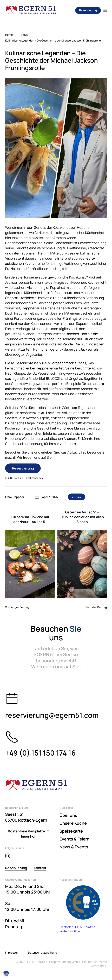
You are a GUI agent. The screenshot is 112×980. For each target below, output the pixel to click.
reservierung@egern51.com (52, 715)
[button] (105, 10)
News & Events (74, 847)
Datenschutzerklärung (43, 953)
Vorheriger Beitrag (17, 607)
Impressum (12, 953)
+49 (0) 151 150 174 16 (40, 753)
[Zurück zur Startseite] (31, 10)
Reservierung (88, 10)
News (25, 35)
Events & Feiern (74, 839)
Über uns (68, 815)
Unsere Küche (73, 823)
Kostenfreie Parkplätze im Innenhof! (29, 834)
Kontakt (40, 868)
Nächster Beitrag (96, 607)
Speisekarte (71, 831)
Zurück (77, 497)
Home (9, 35)
